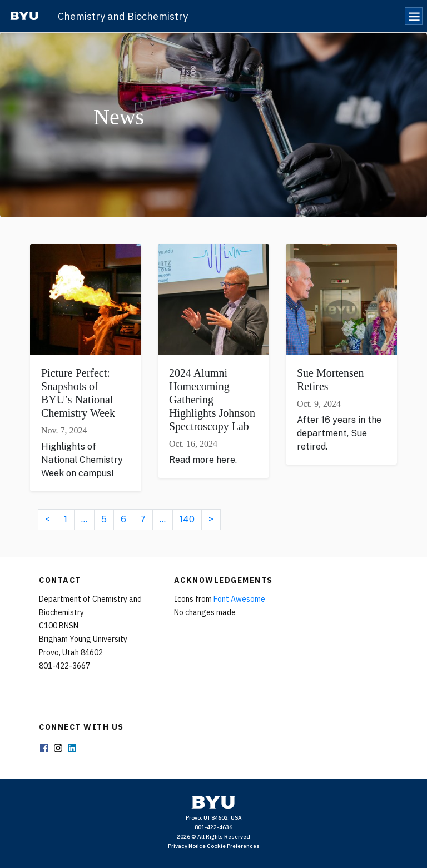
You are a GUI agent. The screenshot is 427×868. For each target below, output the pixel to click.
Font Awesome (239, 599)
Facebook (44, 749)
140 (187, 519)
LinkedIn (72, 749)
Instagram (58, 749)
